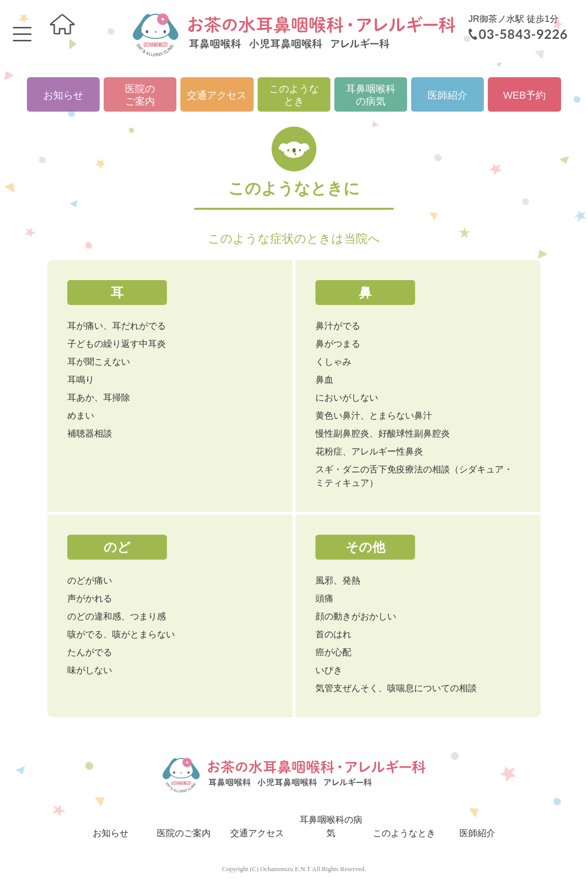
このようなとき (294, 95)
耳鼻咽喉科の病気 (371, 95)
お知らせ (63, 95)
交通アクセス (217, 95)
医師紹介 (447, 95)
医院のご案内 (140, 95)
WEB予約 (525, 95)
